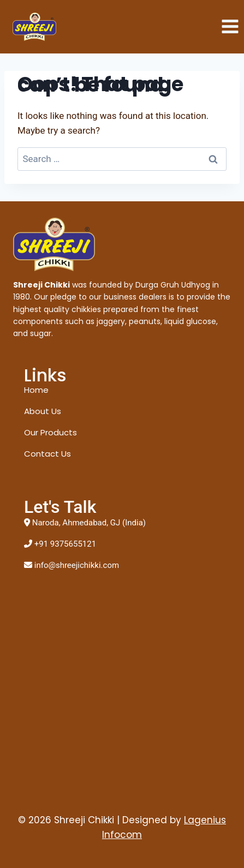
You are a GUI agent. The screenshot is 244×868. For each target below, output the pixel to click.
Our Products (50, 432)
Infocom (122, 835)
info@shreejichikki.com (77, 565)
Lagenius (205, 820)
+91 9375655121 (65, 544)
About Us (43, 411)
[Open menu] (230, 27)
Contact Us (47, 454)
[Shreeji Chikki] (34, 27)
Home (36, 390)
